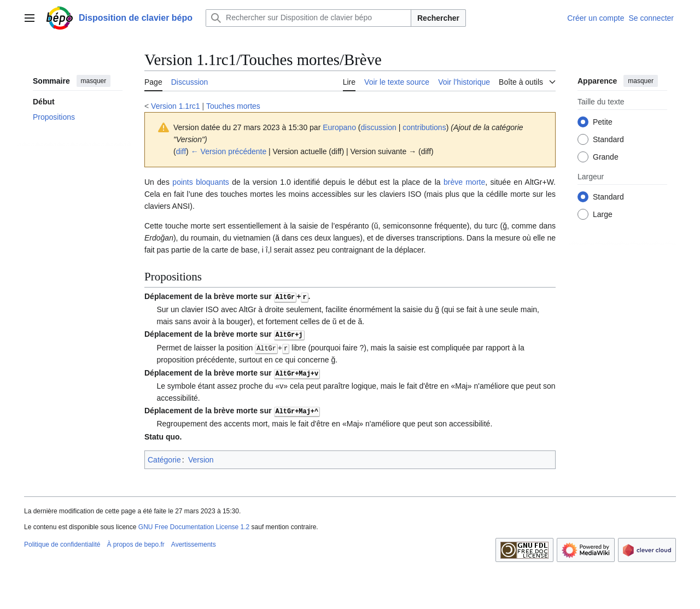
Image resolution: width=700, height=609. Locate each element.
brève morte (464, 182)
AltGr (285, 296)
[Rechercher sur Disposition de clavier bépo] (308, 18)
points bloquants (201, 182)
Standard (608, 139)
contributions (424, 127)
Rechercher (438, 18)
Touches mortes (233, 106)
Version (201, 458)
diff (181, 151)
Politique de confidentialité (62, 543)
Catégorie (164, 458)
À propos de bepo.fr (135, 543)
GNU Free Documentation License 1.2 (194, 525)
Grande (606, 157)
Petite (603, 122)
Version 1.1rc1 (176, 106)
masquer (94, 81)
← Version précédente (229, 151)
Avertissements (194, 543)
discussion (378, 127)
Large (603, 214)
